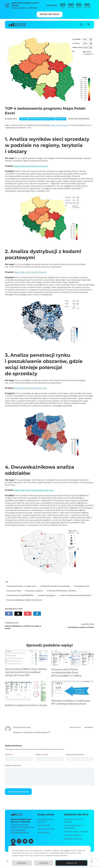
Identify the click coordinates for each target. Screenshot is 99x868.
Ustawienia (44, 863)
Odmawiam (22, 863)
